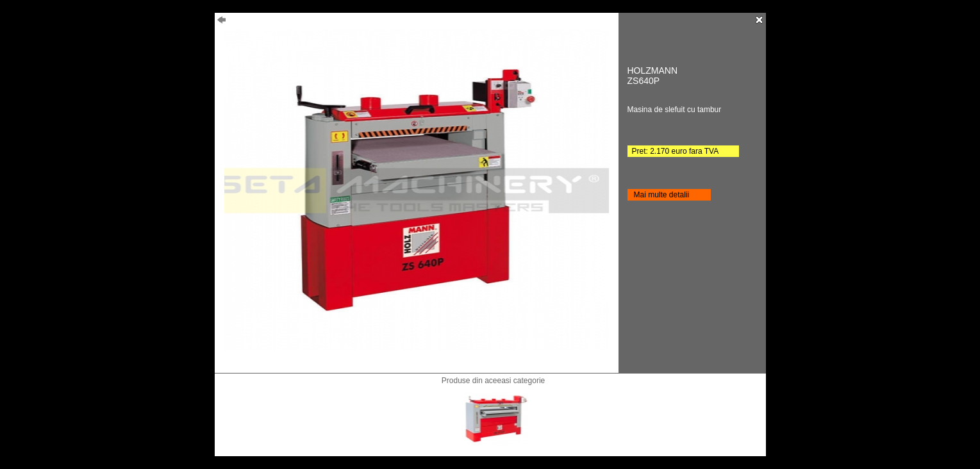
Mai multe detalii (662, 195)
